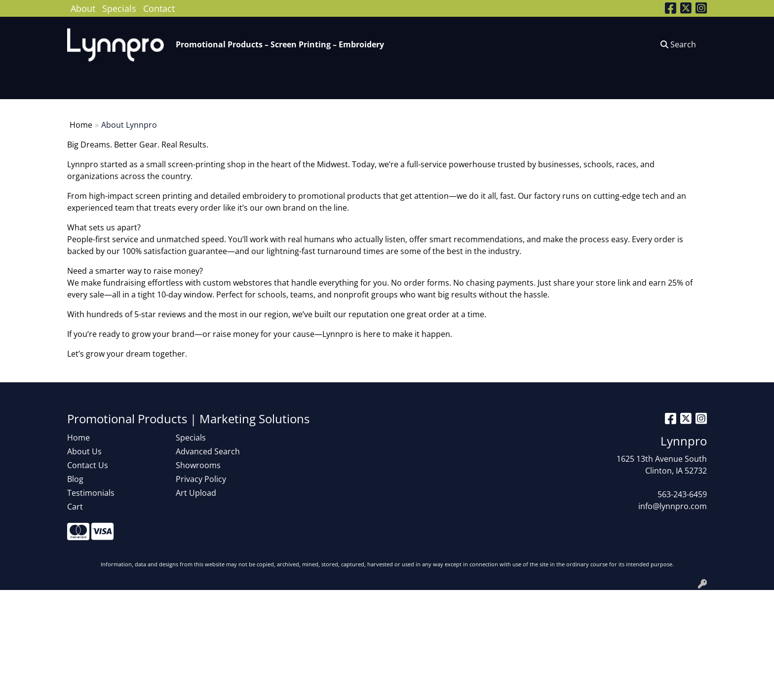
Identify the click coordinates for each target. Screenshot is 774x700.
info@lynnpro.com (673, 506)
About (83, 8)
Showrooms (198, 465)
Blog (75, 479)
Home (81, 125)
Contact (159, 8)
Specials (119, 8)
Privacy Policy (201, 479)
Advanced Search (208, 451)
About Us (84, 451)
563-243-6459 (682, 494)
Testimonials (91, 493)
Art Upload (196, 493)
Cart (75, 507)
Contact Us (88, 465)
